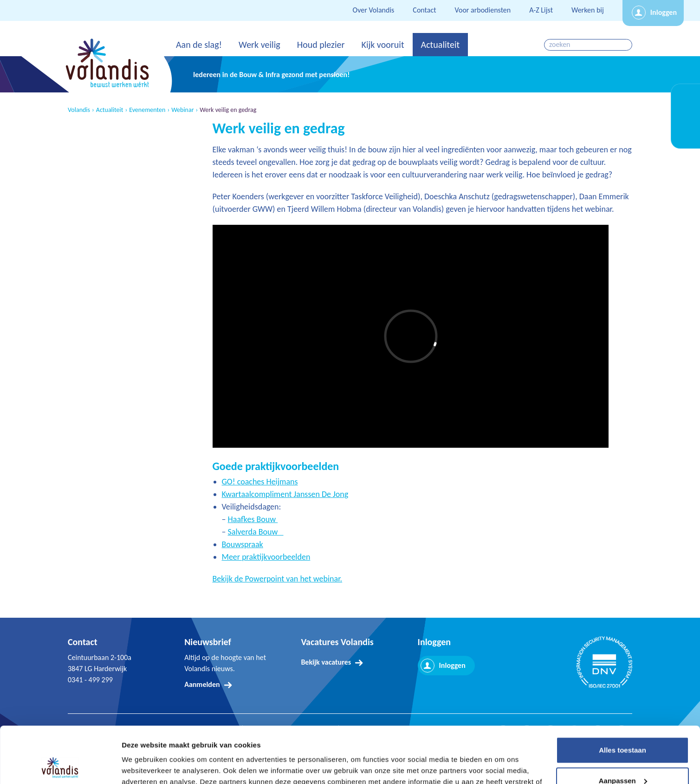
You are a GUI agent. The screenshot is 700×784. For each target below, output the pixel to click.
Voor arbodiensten (483, 10)
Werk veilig (259, 45)
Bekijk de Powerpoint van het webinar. (278, 579)
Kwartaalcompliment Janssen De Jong (285, 494)
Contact (424, 10)
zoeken (626, 45)
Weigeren (622, 758)
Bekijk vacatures (326, 662)
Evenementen (147, 110)
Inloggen (664, 12)
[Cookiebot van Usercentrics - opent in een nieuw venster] (60, 766)
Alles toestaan (622, 697)
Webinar (182, 110)
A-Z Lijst (541, 10)
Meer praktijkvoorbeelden (266, 557)
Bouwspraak (243, 544)
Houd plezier (321, 45)
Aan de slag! (199, 45)
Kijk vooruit (382, 45)
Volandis (79, 110)
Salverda (242, 532)
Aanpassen (623, 728)
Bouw (270, 532)
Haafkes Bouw (253, 519)
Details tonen (144, 766)
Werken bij (588, 10)
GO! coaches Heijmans (260, 482)
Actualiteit (441, 45)
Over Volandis (374, 10)
